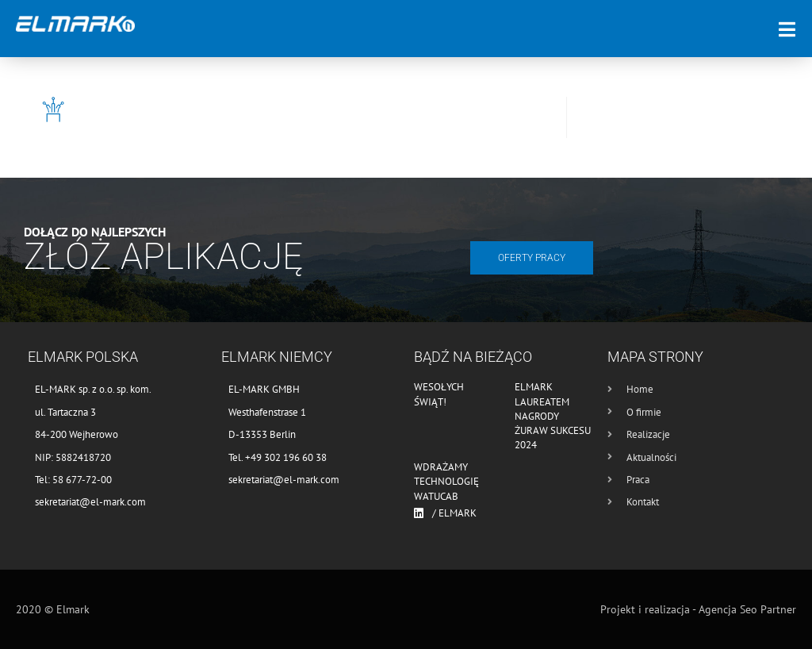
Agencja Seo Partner (747, 609)
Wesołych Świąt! (439, 394)
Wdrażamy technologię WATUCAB (446, 481)
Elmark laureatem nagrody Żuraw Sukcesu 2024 (553, 416)
